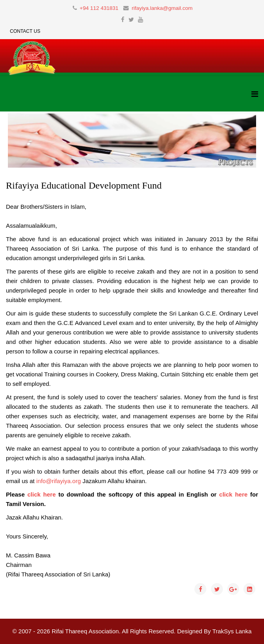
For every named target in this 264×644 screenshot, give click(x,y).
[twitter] (131, 20)
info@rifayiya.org (59, 481)
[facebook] (123, 20)
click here (41, 494)
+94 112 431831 (99, 8)
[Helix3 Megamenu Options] (255, 94)
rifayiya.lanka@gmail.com (162, 8)
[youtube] (140, 20)
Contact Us (25, 31)
